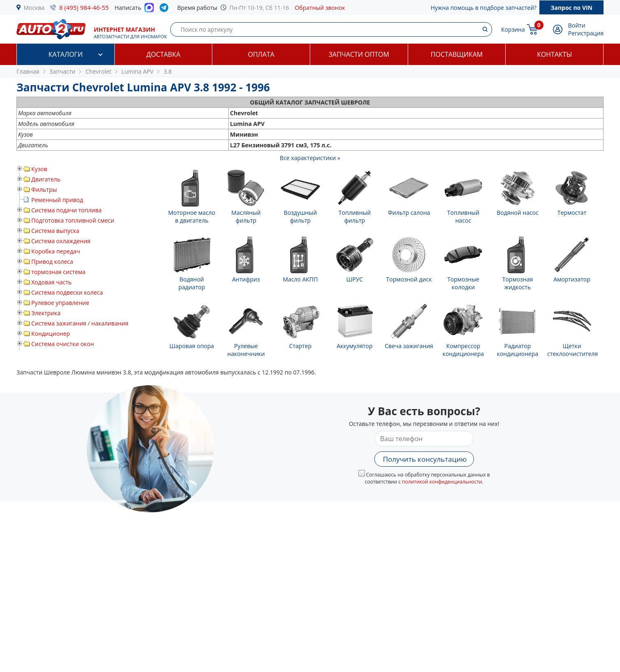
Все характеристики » (310, 158)
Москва (34, 8)
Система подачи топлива (66, 210)
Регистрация (586, 33)
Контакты (554, 54)
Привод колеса (52, 262)
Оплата (261, 54)
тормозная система (58, 272)
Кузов (39, 169)
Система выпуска (55, 231)
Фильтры (44, 190)
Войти (577, 25)
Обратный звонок (320, 8)
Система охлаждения (61, 241)
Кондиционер (51, 334)
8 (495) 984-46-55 (84, 7)
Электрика (46, 313)
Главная (28, 71)
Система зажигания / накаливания (80, 323)
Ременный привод (57, 200)
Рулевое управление (60, 303)
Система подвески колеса (67, 292)
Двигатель (46, 179)
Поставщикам (457, 54)
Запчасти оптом (359, 54)
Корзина (513, 29)
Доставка (164, 54)
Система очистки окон (63, 344)
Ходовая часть (51, 282)
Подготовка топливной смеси (73, 220)
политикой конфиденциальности (442, 482)
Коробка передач (56, 251)
